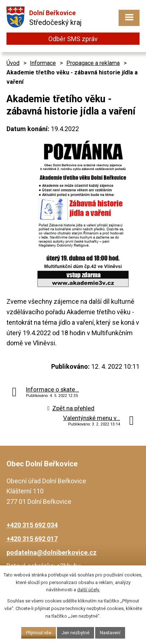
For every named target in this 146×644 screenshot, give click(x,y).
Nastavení (110, 633)
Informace (43, 63)
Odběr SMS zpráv (73, 39)
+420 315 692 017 (32, 539)
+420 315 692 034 (32, 525)
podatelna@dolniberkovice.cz (52, 552)
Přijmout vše (39, 633)
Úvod (13, 63)
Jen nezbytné (76, 633)
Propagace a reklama (93, 63)
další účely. (89, 590)
